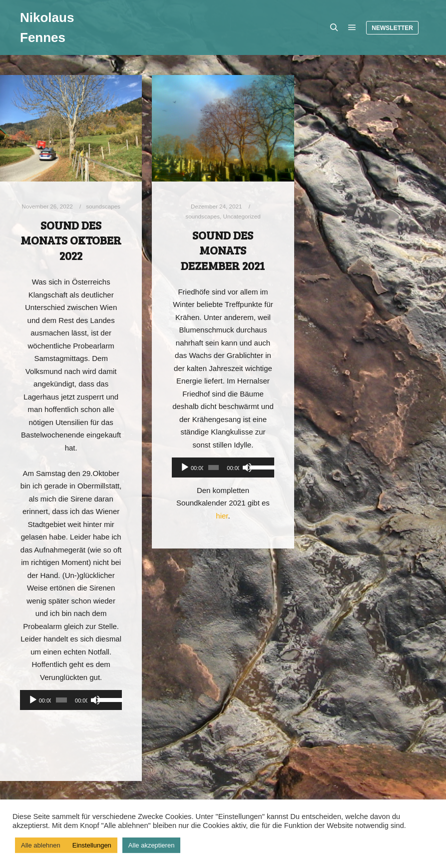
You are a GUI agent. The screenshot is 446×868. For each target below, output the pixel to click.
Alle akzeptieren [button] (152, 845)
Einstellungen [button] (92, 845)
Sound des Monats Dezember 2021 (223, 250)
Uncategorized (241, 216)
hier (222, 516)
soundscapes (103, 206)
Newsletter (392, 28)
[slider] (61, 700)
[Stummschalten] (95, 700)
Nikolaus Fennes (47, 27)
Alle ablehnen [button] (41, 845)
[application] (71, 700)
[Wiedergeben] (33, 700)
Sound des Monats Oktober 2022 (71, 240)
